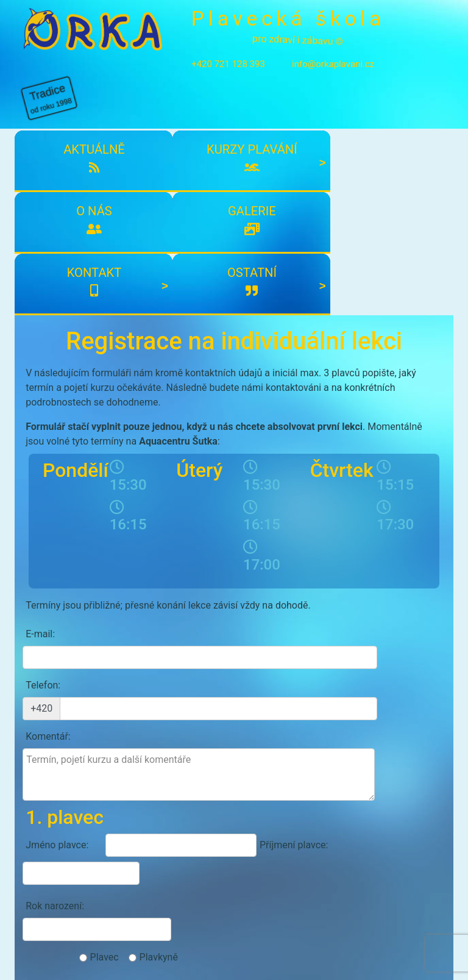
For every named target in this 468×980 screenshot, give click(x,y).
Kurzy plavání (124, 137)
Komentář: (48, 533)
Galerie (271, 129)
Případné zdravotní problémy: (66, 691)
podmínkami (133, 755)
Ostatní (417, 129)
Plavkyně (366, 651)
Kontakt (344, 129)
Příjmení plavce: (271, 618)
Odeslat (404, 781)
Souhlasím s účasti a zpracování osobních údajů (183, 755)
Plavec (312, 651)
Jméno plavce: (57, 618)
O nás (197, 129)
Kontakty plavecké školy (76, 904)
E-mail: (40, 477)
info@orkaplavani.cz (320, 82)
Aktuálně (51, 129)
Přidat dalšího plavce (234, 727)
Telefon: (43, 505)
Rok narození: (55, 651)
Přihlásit (202, 844)
